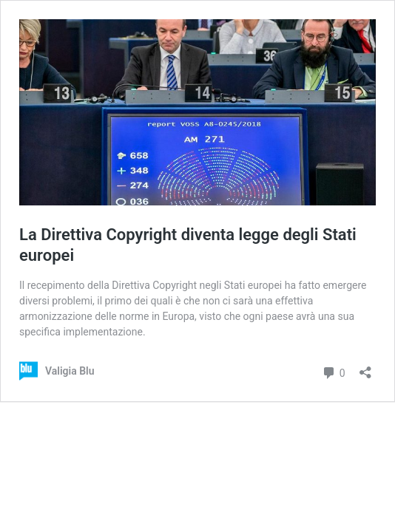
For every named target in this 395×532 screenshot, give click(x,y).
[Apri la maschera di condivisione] (365, 368)
